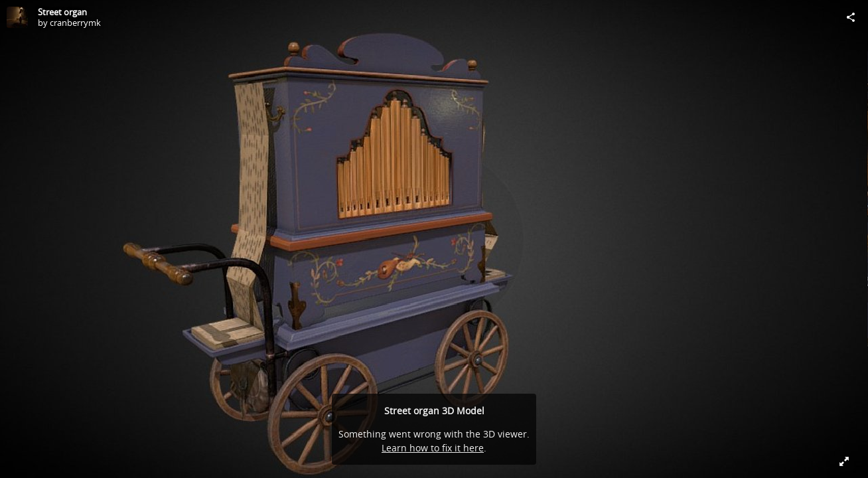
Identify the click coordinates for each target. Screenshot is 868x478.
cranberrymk (75, 23)
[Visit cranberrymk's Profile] (17, 17)
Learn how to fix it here (433, 448)
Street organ (62, 12)
